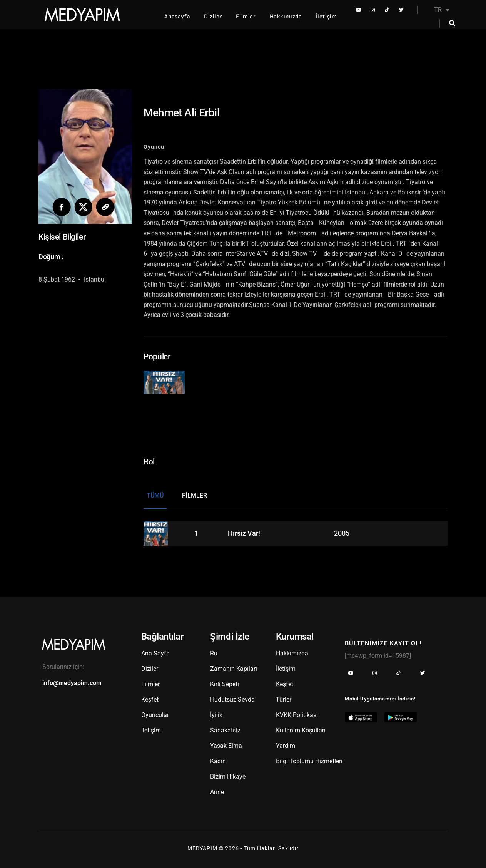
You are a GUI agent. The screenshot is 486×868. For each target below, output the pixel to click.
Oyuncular (155, 713)
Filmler (246, 17)
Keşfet (150, 698)
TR (442, 10)
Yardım (286, 744)
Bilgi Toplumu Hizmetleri (309, 759)
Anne (217, 790)
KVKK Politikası (297, 713)
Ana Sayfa (155, 651)
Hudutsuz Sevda (232, 698)
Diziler (213, 17)
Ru (214, 651)
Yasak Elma (226, 744)
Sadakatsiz (225, 728)
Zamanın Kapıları (234, 667)
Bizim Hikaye (228, 775)
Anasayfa (177, 17)
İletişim (327, 17)
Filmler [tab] (195, 493)
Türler (284, 698)
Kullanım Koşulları (301, 728)
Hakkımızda (286, 17)
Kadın (218, 759)
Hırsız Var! (244, 531)
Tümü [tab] (155, 493)
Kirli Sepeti (225, 682)
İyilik (216, 713)
